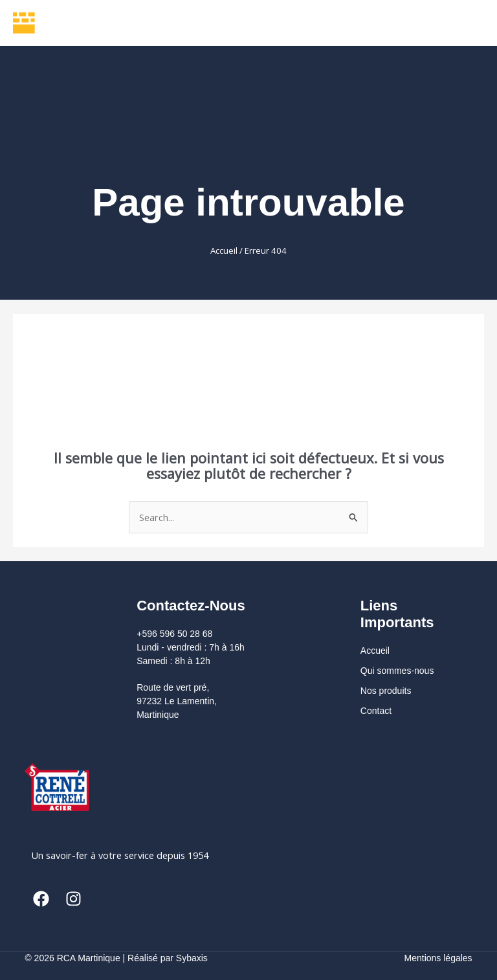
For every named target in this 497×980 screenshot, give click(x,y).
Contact (376, 711)
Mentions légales (438, 958)
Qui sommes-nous (397, 671)
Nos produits (386, 691)
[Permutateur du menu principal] (468, 23)
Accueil (224, 251)
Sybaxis (192, 958)
